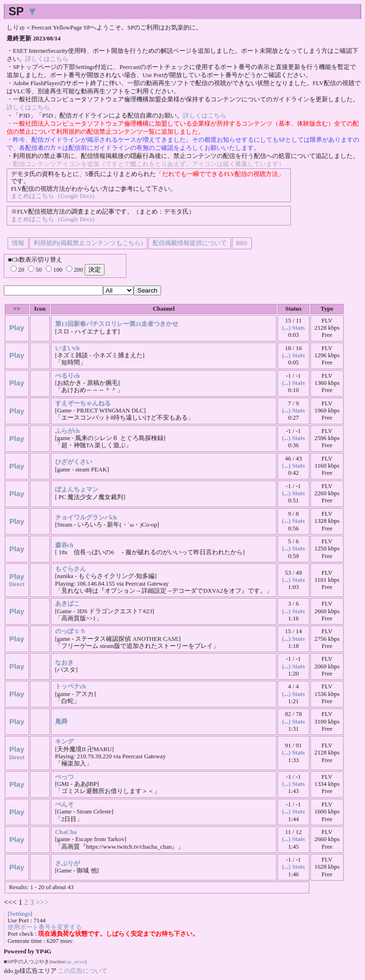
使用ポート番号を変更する (45, 927)
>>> (42, 902)
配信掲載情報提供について (190, 243)
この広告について (83, 971)
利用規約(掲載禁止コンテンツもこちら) (88, 243)
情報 (18, 243)
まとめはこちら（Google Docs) (53, 196)
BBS (242, 243)
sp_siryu (76, 961)
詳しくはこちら (47, 59)
